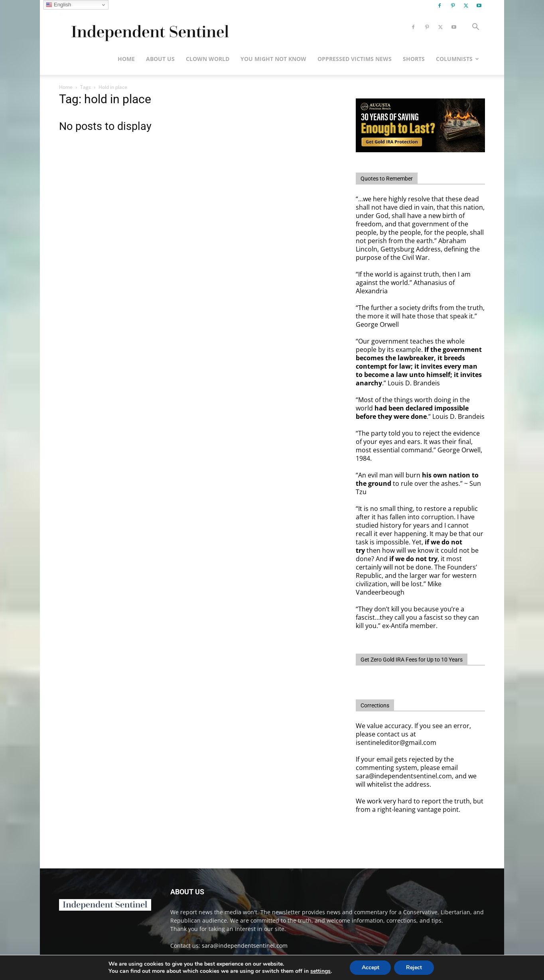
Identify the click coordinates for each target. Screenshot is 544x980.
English (58, 5)
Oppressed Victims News (355, 59)
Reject (414, 967)
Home (126, 59)
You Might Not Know (273, 59)
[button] (475, 28)
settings (320, 971)
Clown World (208, 59)
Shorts (414, 59)
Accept (370, 967)
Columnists (457, 59)
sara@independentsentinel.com (245, 946)
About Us (160, 59)
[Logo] (149, 27)
